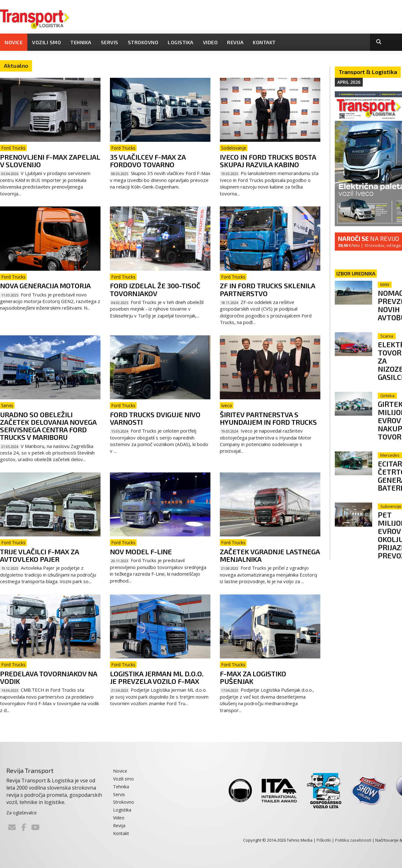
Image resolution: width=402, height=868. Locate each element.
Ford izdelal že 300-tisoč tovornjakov (155, 289)
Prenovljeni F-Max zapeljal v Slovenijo (50, 161)
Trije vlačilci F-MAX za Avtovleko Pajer (39, 555)
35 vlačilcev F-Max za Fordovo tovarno (148, 161)
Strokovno (143, 42)
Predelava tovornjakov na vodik (49, 677)
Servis (110, 42)
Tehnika (81, 42)
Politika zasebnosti (353, 840)
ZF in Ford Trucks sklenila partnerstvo (267, 289)
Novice (14, 42)
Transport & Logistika (368, 72)
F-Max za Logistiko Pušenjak (253, 677)
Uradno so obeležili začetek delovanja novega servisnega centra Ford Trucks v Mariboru (48, 426)
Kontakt (264, 42)
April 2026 (349, 82)
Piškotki (324, 840)
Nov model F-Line (141, 551)
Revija (235, 42)
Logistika (181, 42)
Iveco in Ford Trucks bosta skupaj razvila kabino (268, 161)
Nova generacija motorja (45, 285)
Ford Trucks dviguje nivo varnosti (155, 418)
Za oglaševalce (22, 813)
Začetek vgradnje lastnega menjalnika (270, 555)
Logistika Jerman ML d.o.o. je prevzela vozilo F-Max (157, 677)
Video (210, 42)
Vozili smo (46, 42)
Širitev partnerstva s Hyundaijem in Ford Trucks (268, 418)
